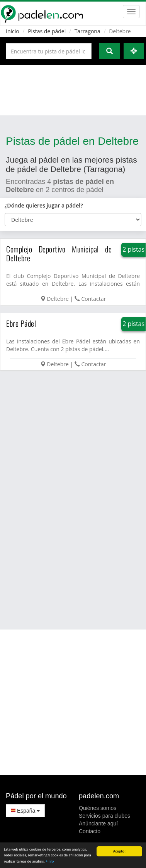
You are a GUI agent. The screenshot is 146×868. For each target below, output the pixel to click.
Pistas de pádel (47, 31)
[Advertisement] (72, 90)
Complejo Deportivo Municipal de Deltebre (59, 253)
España (25, 811)
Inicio (13, 31)
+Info (50, 861)
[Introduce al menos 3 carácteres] (49, 51)
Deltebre (58, 299)
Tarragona (87, 31)
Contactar (94, 299)
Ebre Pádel (21, 323)
